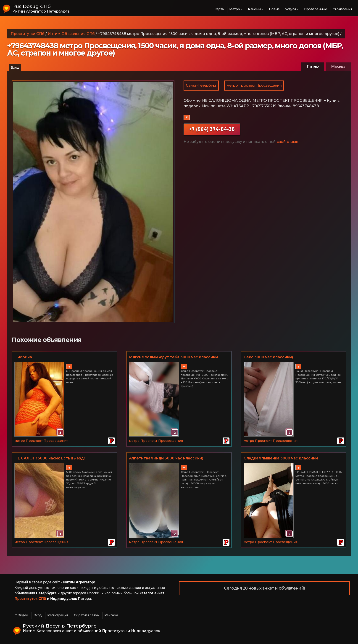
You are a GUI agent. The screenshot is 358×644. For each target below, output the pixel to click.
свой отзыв (287, 142)
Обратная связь (86, 615)
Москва (338, 66)
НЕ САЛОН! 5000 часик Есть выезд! (50, 458)
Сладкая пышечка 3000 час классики (281, 458)
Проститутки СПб (28, 34)
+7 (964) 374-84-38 (212, 129)
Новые (274, 9)
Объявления (342, 9)
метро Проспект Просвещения (254, 85)
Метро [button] (234, 9)
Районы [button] (254, 9)
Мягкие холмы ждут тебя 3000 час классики (173, 357)
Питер (313, 66)
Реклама (111, 615)
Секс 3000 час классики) (268, 357)
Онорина (23, 357)
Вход (15, 67)
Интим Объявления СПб (71, 34)
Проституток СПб (30, 599)
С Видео (21, 615)
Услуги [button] (290, 9)
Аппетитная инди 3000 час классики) (166, 458)
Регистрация (58, 615)
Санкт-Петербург (201, 85)
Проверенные (316, 9)
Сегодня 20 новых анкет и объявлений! (264, 588)
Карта (219, 9)
